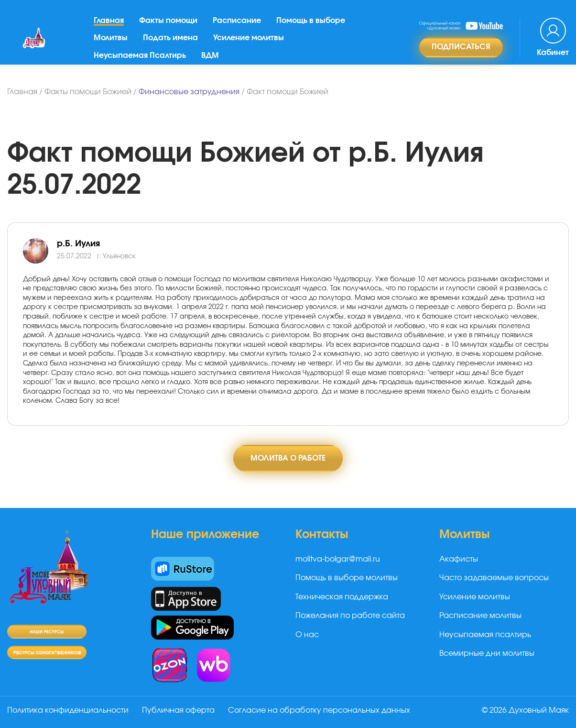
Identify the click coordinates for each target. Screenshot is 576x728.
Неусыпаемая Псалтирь (140, 55)
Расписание (237, 21)
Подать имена (170, 38)
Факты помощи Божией (88, 92)
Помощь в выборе (311, 21)
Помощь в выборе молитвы (347, 578)
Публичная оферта (178, 710)
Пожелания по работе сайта (350, 616)
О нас (307, 635)
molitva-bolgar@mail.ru (338, 559)
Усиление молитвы (249, 38)
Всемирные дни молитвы (487, 653)
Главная (109, 21)
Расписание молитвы (480, 616)
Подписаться (461, 47)
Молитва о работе (288, 458)
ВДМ (210, 55)
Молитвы (111, 38)
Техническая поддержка (342, 597)
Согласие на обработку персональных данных (319, 710)
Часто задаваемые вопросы (494, 578)
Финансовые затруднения (189, 92)
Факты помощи (168, 21)
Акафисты (459, 559)
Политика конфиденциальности (68, 710)
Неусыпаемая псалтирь (485, 635)
